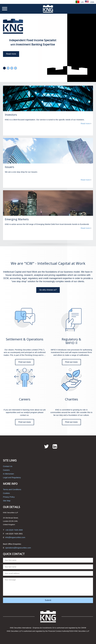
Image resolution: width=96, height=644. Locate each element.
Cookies (6, 493)
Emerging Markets (17, 219)
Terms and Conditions (12, 489)
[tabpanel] (48, 48)
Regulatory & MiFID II (71, 341)
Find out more (25, 362)
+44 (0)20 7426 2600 (14, 530)
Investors (11, 115)
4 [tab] (15, 68)
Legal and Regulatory (12, 477)
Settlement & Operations (25, 339)
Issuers (9, 167)
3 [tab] (12, 68)
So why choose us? (48, 290)
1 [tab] (4, 68)
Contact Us (8, 466)
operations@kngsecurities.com (18, 548)
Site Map (7, 501)
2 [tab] (8, 68)
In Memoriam (8, 474)
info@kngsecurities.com (15, 537)
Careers (25, 399)
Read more (11, 54)
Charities (71, 399)
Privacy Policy (9, 497)
